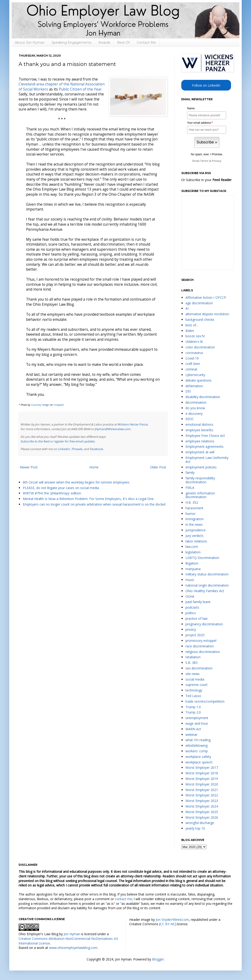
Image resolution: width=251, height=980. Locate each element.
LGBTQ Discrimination (202, 558)
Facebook (96, 449)
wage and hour (197, 723)
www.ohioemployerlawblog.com (73, 948)
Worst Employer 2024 (202, 806)
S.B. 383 (192, 663)
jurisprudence (196, 530)
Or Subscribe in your (206, 180)
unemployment (197, 718)
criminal (191, 369)
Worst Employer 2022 (202, 795)
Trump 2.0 (193, 712)
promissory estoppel (201, 641)
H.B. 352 (192, 502)
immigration (195, 519)
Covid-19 (192, 358)
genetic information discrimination (200, 495)
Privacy (217, 161)
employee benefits (199, 430)
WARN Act (193, 729)
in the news (194, 524)
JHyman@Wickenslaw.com (112, 429)
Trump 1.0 (193, 707)
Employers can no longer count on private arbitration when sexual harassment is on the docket (94, 504)
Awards (104, 42)
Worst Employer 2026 (202, 817)
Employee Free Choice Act (205, 436)
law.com (192, 547)
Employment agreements (205, 446)
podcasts (192, 607)
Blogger (158, 959)
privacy (191, 629)
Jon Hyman (72, 934)
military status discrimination (207, 574)
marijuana (193, 569)
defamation (194, 386)
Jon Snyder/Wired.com (172, 920)
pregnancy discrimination (204, 624)
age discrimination (199, 303)
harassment (194, 508)
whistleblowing (197, 745)
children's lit (194, 342)
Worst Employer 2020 (202, 784)
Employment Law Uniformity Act (207, 460)
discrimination (196, 402)
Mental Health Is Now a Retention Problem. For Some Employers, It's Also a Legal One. (89, 499)
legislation (193, 552)
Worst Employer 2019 (202, 779)
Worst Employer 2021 (202, 790)
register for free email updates (74, 441)
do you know (195, 408)
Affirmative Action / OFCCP (206, 297)
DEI (188, 391)
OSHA (190, 596)
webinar (191, 735)
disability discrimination (203, 397)
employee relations (200, 441)
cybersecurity (195, 375)
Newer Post (29, 467)
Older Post (158, 467)
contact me (123, 899)
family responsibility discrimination (200, 480)
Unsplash (59, 405)
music (190, 580)
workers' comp (197, 751)
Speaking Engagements (71, 42)
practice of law (197, 618)
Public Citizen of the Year (80, 89)
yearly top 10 (195, 828)
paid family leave (198, 602)
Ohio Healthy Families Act (205, 591)
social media (195, 679)
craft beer (193, 364)
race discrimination (200, 646)
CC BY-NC (168, 924)
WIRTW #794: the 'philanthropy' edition (52, 493)
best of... (192, 325)
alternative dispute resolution (207, 314)
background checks (200, 320)
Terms (204, 161)
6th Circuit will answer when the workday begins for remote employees (76, 482)
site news (193, 674)
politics (191, 613)
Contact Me (146, 42)
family (190, 472)
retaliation (193, 657)
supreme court (197, 685)
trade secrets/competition (205, 701)
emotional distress (199, 424)
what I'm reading (198, 740)
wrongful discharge (200, 823)
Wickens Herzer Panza (132, 424)
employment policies (201, 467)
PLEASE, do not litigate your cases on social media (61, 488)
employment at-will (200, 452)
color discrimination (200, 347)
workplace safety (198, 757)
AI (187, 308)
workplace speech (199, 762)
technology (194, 690)
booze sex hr (195, 336)
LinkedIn (64, 449)
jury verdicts (195, 536)
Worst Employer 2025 (202, 812)
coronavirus (194, 353)
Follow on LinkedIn (206, 85)
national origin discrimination (207, 585)
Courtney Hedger (40, 405)
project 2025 (195, 635)
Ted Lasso (193, 696)
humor (190, 514)
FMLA (190, 488)
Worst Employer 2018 (202, 773)
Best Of (123, 42)
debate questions (198, 380)
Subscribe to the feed (35, 441)
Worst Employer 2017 (202, 767)
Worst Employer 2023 (202, 801)
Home (94, 467)
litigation (192, 563)
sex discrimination (199, 668)
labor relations (196, 541)
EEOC (190, 419)
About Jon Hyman (30, 42)
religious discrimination (203, 652)
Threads (77, 449)
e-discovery (194, 414)
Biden (190, 331)
